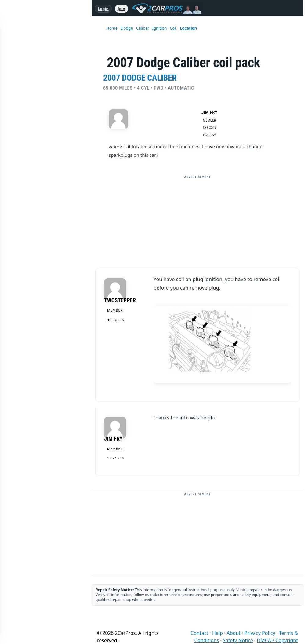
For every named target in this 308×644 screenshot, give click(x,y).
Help (217, 633)
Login (103, 9)
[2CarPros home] (164, 9)
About (233, 633)
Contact (200, 633)
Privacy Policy (260, 633)
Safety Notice (238, 640)
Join (121, 9)
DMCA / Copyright (277, 640)
